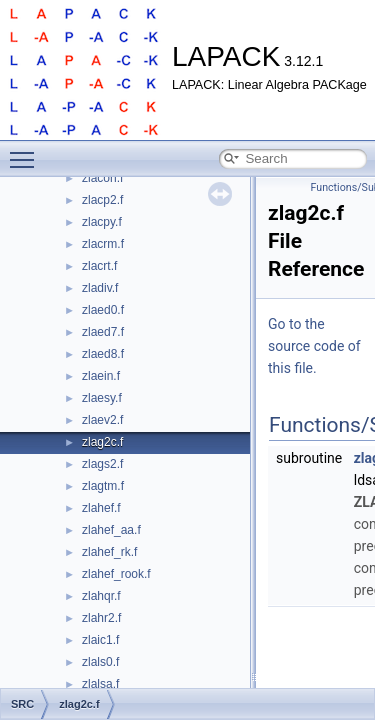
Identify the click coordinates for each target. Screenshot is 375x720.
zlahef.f (101, 508)
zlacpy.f (102, 222)
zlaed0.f (103, 310)
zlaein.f (101, 376)
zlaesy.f (102, 398)
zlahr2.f (101, 618)
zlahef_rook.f (116, 574)
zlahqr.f (101, 596)
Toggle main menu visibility (27, 151)
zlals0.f (100, 662)
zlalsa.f (100, 684)
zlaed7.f (103, 332)
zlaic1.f (100, 640)
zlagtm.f (103, 486)
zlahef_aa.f (111, 530)
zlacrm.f (103, 244)
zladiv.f (100, 288)
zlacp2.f (102, 200)
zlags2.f (102, 464)
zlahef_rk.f (109, 552)
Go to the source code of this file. (314, 346)
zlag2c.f (102, 442)
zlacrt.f (99, 266)
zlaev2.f (102, 420)
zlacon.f (102, 178)
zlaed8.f (103, 354)
